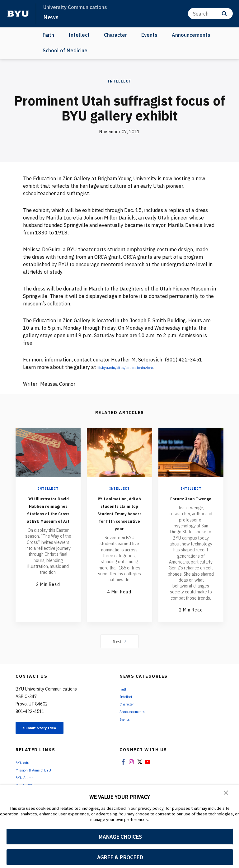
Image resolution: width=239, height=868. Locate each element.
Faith (48, 35)
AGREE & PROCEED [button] (120, 857)
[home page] (18, 14)
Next (120, 649)
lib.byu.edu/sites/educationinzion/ (136, 367)
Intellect (79, 35)
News (52, 17)
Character (115, 35)
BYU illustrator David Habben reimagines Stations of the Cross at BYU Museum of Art (48, 517)
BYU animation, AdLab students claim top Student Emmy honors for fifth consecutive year (119, 524)
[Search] (210, 14)
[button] (227, 794)
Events (149, 35)
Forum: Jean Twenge (191, 502)
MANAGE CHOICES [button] (120, 837)
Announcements (191, 35)
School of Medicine (65, 50)
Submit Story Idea (48, 737)
